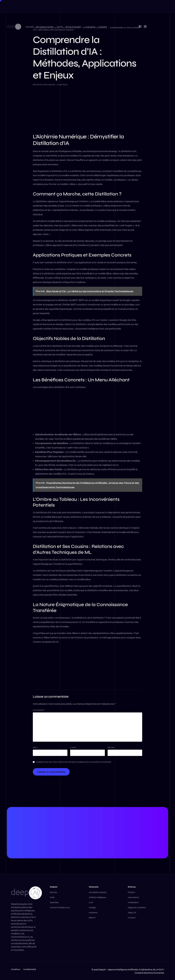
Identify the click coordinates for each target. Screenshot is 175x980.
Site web (111, 747)
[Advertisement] (87, 109)
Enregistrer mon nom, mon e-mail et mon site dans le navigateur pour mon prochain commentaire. (74, 762)
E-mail (73, 747)
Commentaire (39, 710)
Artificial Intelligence (44, 85)
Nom (35, 747)
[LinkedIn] (145, 6)
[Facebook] (140, 6)
